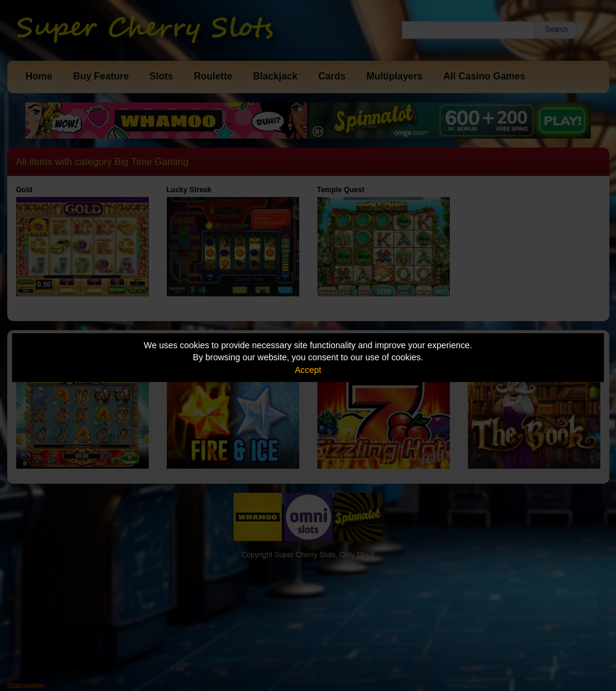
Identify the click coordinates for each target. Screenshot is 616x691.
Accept (308, 370)
